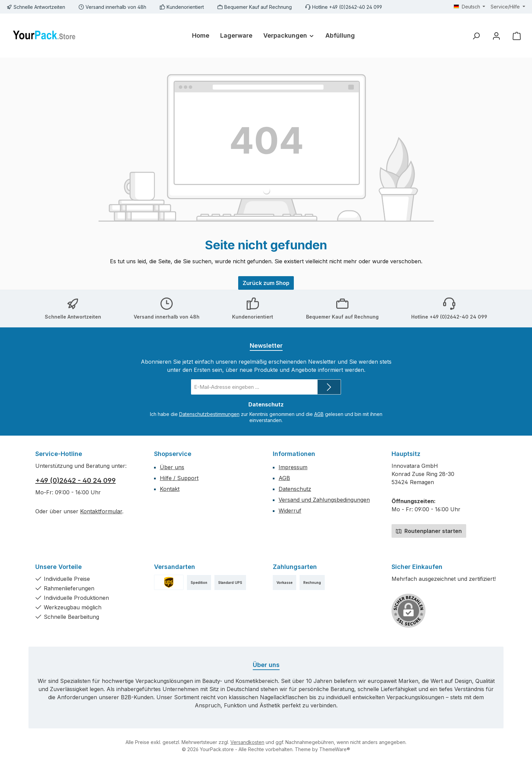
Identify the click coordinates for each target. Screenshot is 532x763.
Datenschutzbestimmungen (209, 414)
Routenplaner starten (429, 531)
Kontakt (170, 489)
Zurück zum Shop (266, 283)
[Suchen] (476, 36)
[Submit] (329, 387)
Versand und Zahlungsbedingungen (324, 500)
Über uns (172, 467)
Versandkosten (247, 742)
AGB (319, 414)
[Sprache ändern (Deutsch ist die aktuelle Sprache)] (470, 7)
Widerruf (290, 511)
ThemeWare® (335, 749)
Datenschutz (295, 489)
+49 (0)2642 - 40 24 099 (75, 480)
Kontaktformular (101, 511)
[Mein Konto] (496, 36)
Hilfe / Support (179, 478)
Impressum (293, 467)
